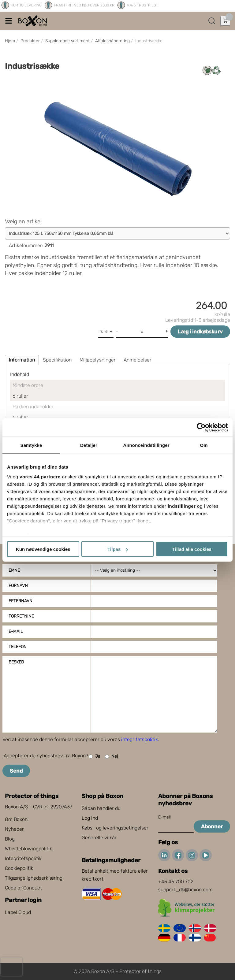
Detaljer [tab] (89, 445)
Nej (111, 757)
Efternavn (21, 601)
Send (16, 771)
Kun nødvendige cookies (43, 549)
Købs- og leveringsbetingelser (115, 828)
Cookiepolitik (19, 868)
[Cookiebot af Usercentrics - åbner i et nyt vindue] (201, 428)
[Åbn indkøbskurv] (225, 21)
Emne (14, 570)
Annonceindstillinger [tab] (146, 445)
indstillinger (182, 506)
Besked (16, 662)
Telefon (18, 647)
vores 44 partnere (40, 476)
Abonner (212, 826)
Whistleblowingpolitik (28, 849)
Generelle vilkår (99, 838)
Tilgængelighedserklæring (34, 878)
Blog (10, 839)
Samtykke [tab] (31, 445)
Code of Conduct (23, 888)
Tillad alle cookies (192, 549)
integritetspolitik (140, 739)
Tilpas (118, 549)
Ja (95, 757)
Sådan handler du (101, 808)
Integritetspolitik (23, 858)
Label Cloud (18, 912)
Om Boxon (16, 819)
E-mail (16, 631)
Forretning (21, 616)
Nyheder (14, 829)
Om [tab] (204, 445)
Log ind (90, 818)
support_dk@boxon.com (185, 890)
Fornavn (18, 586)
